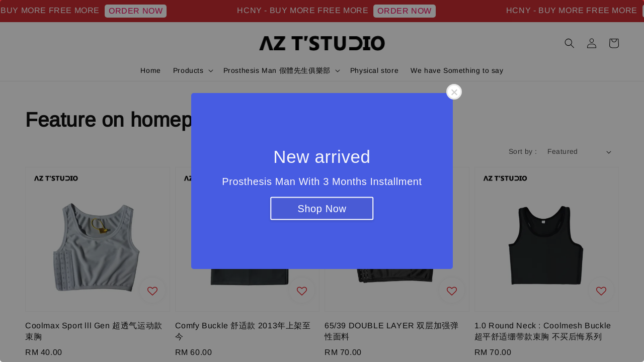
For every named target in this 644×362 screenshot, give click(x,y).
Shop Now (322, 209)
